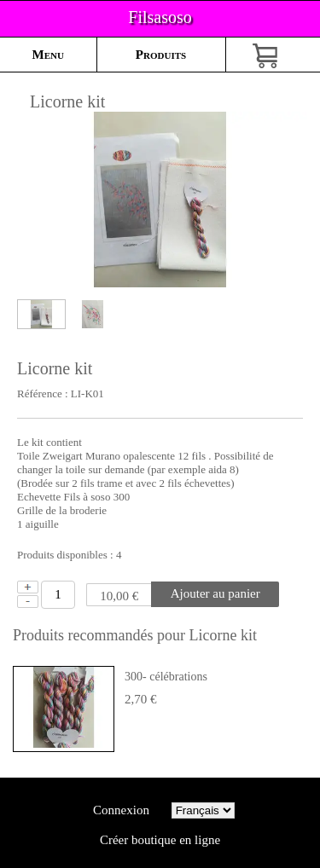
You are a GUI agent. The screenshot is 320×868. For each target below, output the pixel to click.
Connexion (121, 810)
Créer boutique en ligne (160, 840)
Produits (161, 55)
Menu (48, 55)
